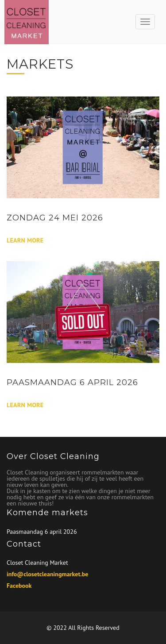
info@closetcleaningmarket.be (47, 574)
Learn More (25, 240)
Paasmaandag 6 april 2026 (42, 532)
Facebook (19, 586)
